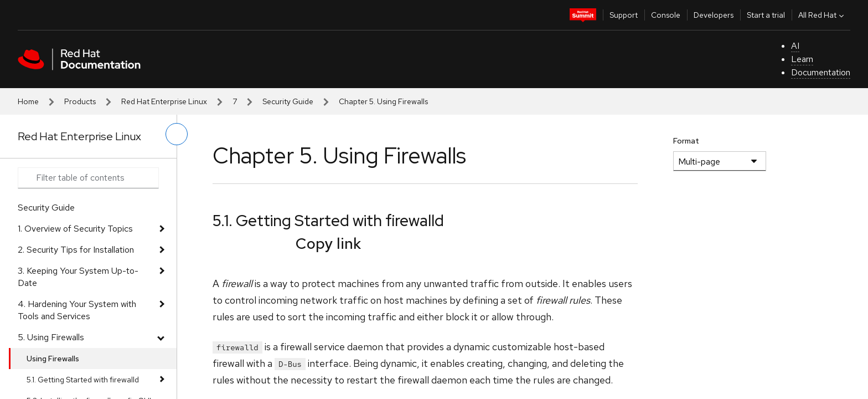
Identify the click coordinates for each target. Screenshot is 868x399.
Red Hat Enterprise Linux (164, 101)
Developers (714, 15)
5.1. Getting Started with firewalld (83, 380)
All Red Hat (822, 15)
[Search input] (88, 178)
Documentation (821, 72)
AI (795, 46)
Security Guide (288, 101)
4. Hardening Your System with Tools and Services (77, 310)
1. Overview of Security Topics (75, 229)
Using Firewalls (53, 359)
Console (666, 15)
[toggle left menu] (177, 134)
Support (624, 15)
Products (80, 101)
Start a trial (766, 15)
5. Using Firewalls (51, 337)
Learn (802, 59)
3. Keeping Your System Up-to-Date (78, 277)
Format (686, 141)
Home (28, 101)
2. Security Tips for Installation (76, 250)
